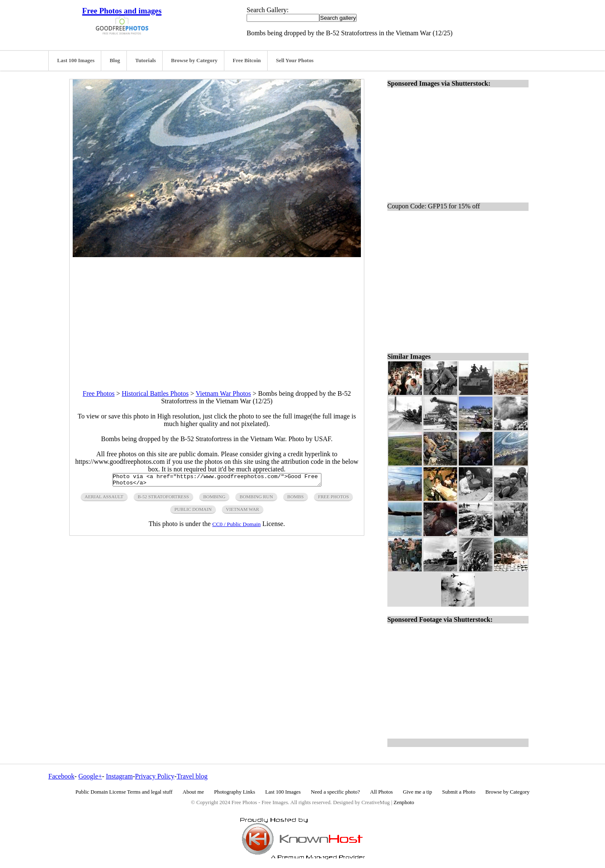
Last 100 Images (76, 60)
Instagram (119, 776)
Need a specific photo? (335, 792)
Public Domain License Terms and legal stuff (124, 792)
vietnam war (243, 512)
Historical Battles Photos (155, 393)
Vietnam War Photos (224, 393)
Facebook (61, 776)
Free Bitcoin (247, 60)
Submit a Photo (459, 792)
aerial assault (104, 499)
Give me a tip (417, 792)
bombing (214, 499)
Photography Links (234, 792)
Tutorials (146, 60)
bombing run (256, 499)
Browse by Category (194, 60)
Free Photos (99, 393)
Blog (115, 60)
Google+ (90, 776)
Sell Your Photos (295, 60)
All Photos (381, 792)
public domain (193, 512)
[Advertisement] (217, 316)
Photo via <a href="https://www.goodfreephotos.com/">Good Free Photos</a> (217, 481)
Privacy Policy (155, 776)
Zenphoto (404, 802)
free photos (333, 499)
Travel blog (192, 776)
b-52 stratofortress (163, 499)
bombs (296, 499)
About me (193, 792)
